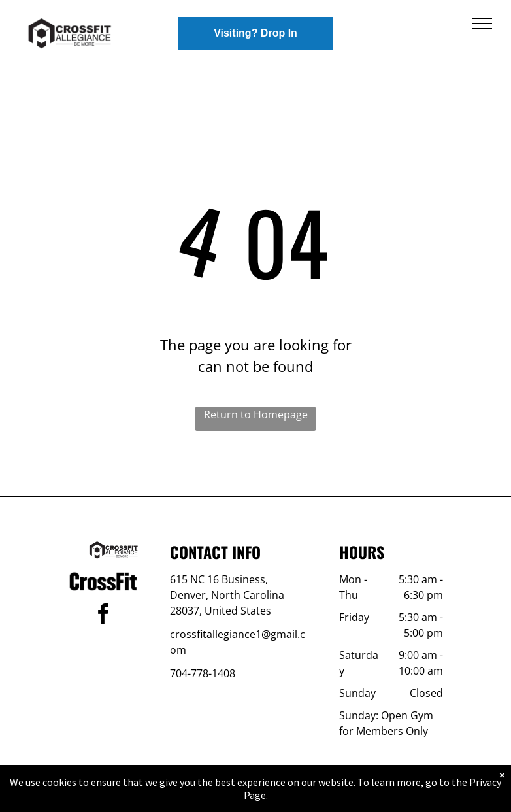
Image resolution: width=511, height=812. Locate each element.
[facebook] (103, 616)
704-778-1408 (203, 673)
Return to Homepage (256, 414)
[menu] (482, 24)
